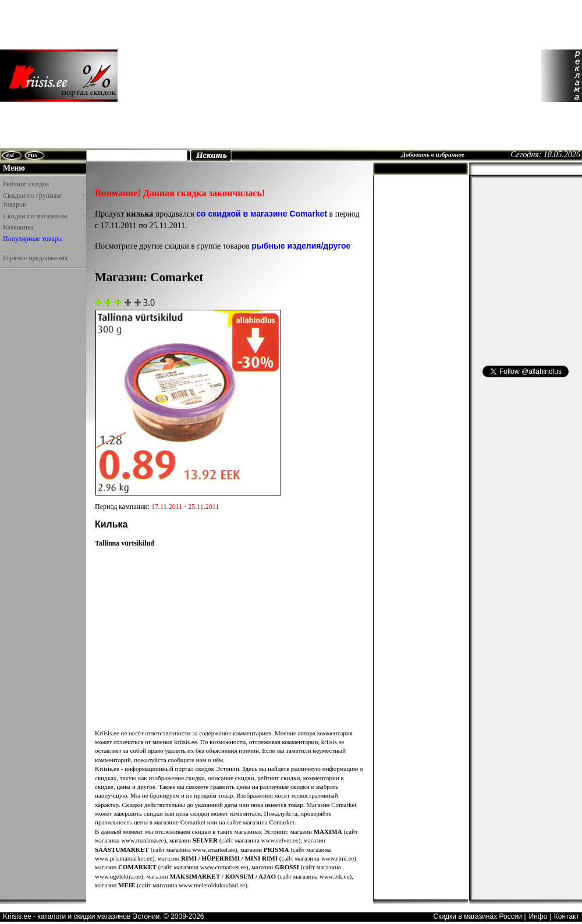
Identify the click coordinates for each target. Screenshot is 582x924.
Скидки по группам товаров (44, 200)
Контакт (567, 916)
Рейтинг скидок (44, 184)
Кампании (18, 227)
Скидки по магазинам (44, 216)
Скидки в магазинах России (478, 916)
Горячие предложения (35, 258)
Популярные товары (33, 239)
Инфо (538, 916)
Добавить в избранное (433, 154)
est (10, 155)
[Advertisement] (205, 76)
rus (33, 155)
